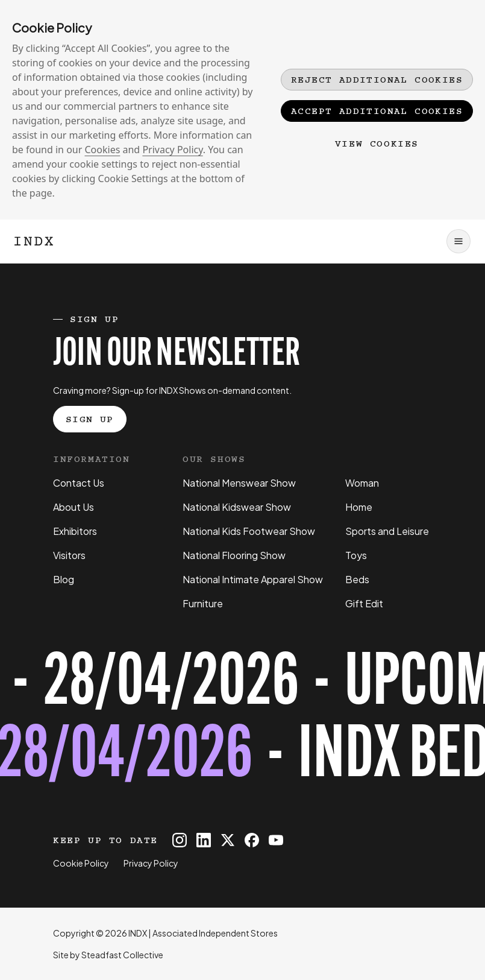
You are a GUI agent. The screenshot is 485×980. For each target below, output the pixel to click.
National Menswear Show (239, 483)
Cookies (103, 150)
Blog (64, 579)
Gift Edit (364, 603)
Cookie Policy (81, 863)
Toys (356, 555)
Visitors (69, 555)
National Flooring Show (234, 555)
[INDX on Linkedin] (204, 840)
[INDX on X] (228, 840)
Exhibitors (75, 531)
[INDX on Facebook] (252, 840)
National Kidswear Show (237, 507)
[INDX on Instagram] (180, 840)
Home (359, 507)
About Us (74, 507)
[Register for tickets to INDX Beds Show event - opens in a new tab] (242, 722)
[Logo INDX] (34, 241)
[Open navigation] (458, 241)
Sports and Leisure (387, 531)
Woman (362, 483)
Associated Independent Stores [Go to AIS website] (215, 933)
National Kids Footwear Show (249, 531)
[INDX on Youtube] (276, 840)
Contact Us (79, 483)
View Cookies (377, 144)
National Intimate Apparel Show (253, 579)
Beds (357, 579)
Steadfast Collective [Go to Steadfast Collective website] (122, 955)
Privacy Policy (172, 150)
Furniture (203, 603)
